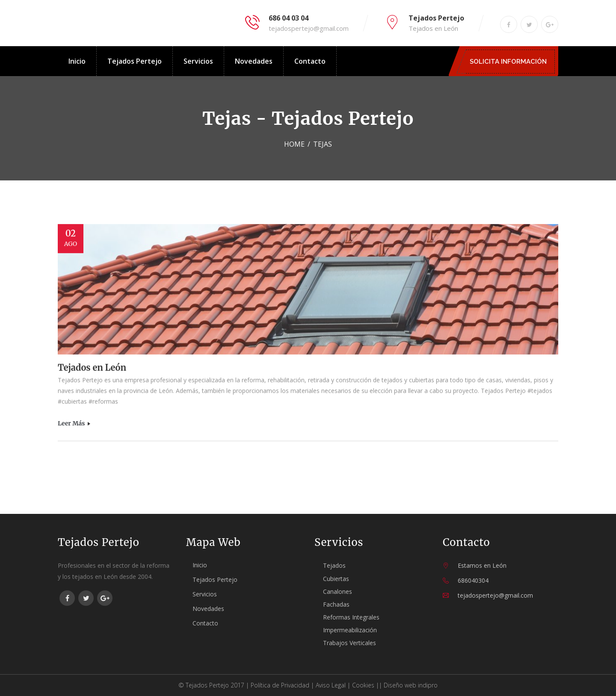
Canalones (338, 591)
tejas (323, 144)
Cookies (363, 685)
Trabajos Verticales (349, 643)
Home (294, 144)
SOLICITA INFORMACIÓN (510, 62)
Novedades (254, 61)
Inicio (77, 61)
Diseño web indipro (411, 685)
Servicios (198, 61)
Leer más (74, 424)
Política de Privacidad (280, 685)
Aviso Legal (331, 685)
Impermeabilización (350, 630)
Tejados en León (92, 368)
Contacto (310, 61)
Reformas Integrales (351, 617)
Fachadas (336, 604)
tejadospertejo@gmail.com (309, 28)
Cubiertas (336, 579)
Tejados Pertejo (135, 61)
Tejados (334, 565)
